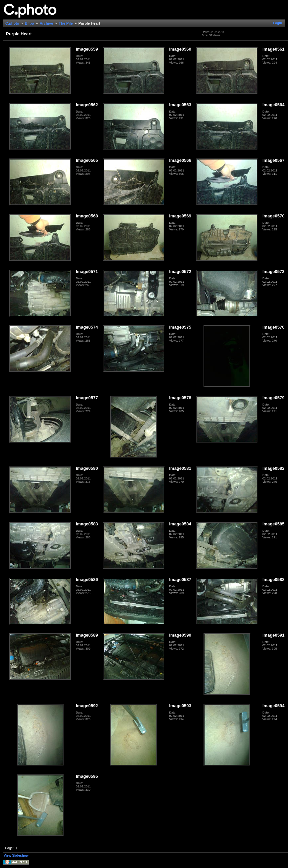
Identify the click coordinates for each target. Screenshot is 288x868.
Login (278, 23)
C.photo (12, 23)
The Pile (66, 23)
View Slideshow (16, 856)
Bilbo (30, 23)
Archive (46, 23)
